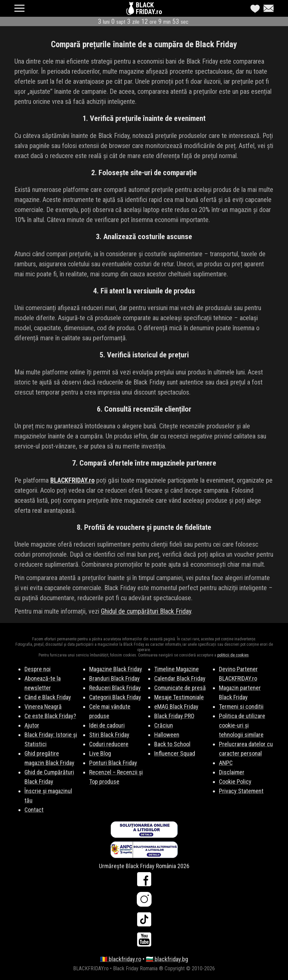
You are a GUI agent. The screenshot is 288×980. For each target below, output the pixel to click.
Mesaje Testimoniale (179, 697)
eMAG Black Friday (176, 707)
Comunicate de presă (180, 688)
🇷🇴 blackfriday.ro (121, 959)
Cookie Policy (235, 782)
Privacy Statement (241, 791)
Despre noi (38, 669)
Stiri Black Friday (109, 735)
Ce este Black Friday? (50, 716)
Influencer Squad (175, 753)
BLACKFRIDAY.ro (149, 8)
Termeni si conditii (241, 707)
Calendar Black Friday (180, 678)
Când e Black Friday (48, 697)
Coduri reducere (109, 744)
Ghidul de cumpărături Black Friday (146, 611)
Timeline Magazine (177, 669)
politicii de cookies (233, 655)
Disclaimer (232, 772)
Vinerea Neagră (43, 707)
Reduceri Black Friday (115, 688)
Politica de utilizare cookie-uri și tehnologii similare (242, 725)
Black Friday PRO (174, 716)
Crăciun (164, 725)
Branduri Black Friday (114, 678)
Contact (34, 810)
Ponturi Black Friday (113, 763)
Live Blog (100, 753)
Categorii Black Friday (115, 697)
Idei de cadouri (107, 725)
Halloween (167, 735)
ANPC (226, 763)
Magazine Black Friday (116, 669)
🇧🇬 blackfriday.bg (167, 959)
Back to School (172, 744)
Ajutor (32, 725)
